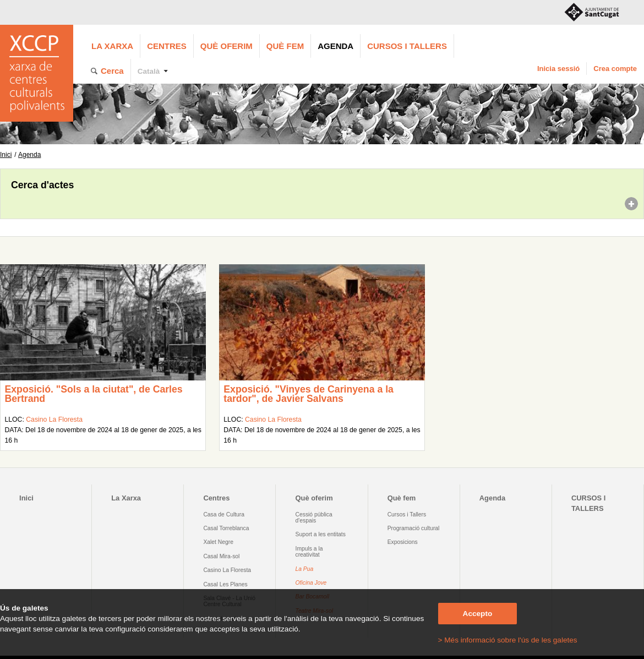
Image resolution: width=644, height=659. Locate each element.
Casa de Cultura (224, 514)
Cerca (112, 71)
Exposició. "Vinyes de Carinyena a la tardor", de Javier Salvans (309, 394)
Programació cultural (414, 528)
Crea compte (615, 69)
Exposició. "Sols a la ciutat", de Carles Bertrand (93, 394)
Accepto (478, 614)
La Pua (305, 569)
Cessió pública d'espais (314, 518)
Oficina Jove (311, 583)
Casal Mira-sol (221, 556)
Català (149, 71)
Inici (6, 155)
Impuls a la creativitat (309, 552)
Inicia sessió (558, 69)
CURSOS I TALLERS (407, 46)
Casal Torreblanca (226, 528)
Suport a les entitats (321, 534)
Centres (167, 46)
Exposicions (403, 542)
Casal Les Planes (225, 584)
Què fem (285, 46)
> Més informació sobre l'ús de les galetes (508, 640)
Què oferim (227, 46)
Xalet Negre (218, 542)
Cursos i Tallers (407, 514)
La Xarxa (112, 46)
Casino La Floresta (54, 420)
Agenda (335, 46)
